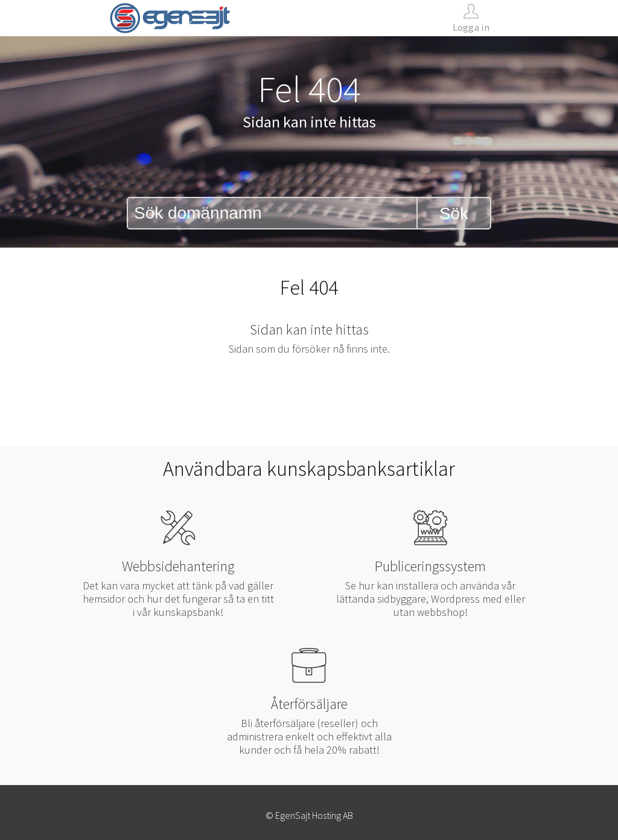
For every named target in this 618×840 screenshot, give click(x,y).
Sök (454, 213)
